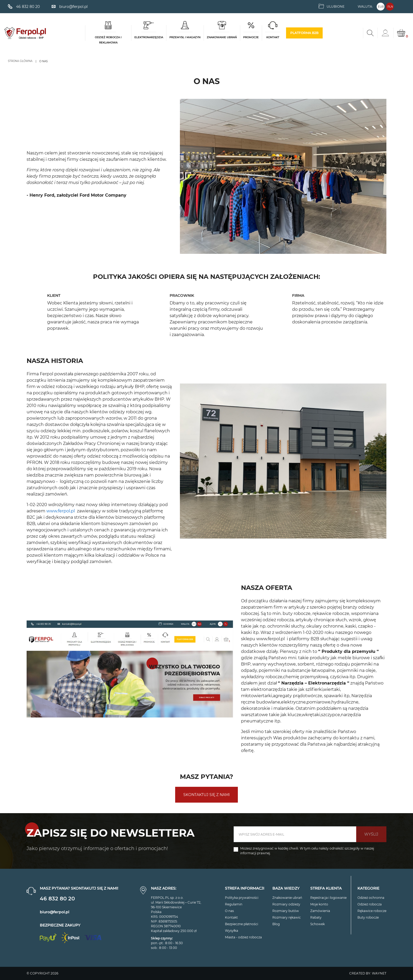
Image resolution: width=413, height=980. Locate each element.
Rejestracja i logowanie (328, 898)
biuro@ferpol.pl (55, 912)
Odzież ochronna (371, 898)
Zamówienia (320, 911)
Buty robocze (368, 917)
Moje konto (319, 904)
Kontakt (231, 917)
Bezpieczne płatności (242, 924)
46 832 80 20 (57, 899)
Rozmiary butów (286, 911)
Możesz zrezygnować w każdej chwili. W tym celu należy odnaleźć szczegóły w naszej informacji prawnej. (307, 851)
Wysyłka (232, 931)
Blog (276, 924)
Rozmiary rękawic (287, 917)
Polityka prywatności (242, 898)
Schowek (318, 924)
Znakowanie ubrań (287, 898)
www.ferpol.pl (271, 639)
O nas (229, 911)
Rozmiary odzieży (286, 904)
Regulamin (234, 904)
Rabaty (316, 917)
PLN (390, 7)
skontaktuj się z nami (206, 795)
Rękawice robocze (372, 911)
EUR (381, 7)
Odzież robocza (370, 904)
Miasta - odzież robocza (243, 937)
